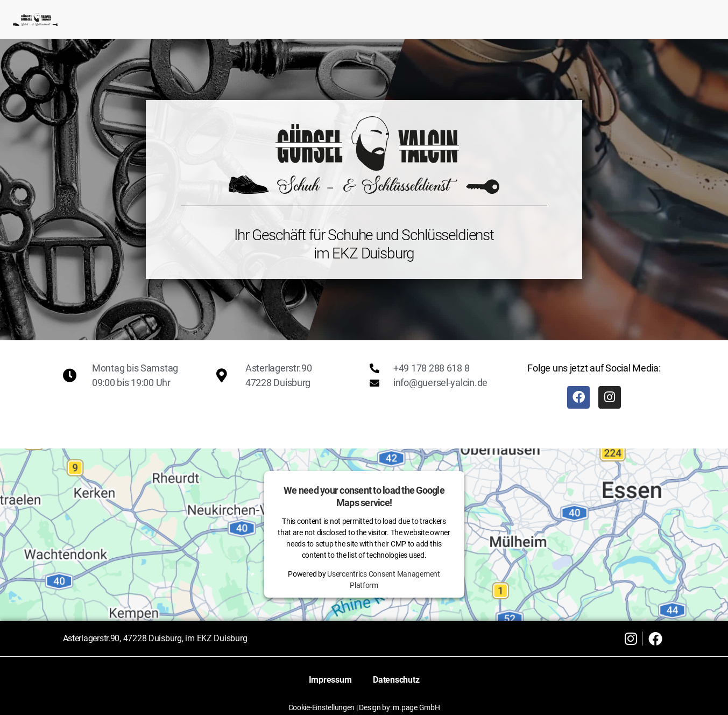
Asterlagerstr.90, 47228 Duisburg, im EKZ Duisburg (155, 638)
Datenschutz (396, 680)
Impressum (330, 680)
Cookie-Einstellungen (322, 707)
